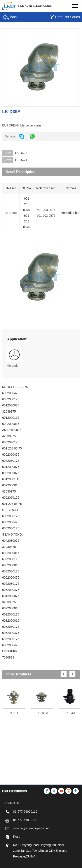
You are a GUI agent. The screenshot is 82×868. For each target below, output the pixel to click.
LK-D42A (21, 160)
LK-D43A (21, 153)
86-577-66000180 (25, 838)
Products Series (67, 17)
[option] (14, 698)
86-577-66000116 (25, 830)
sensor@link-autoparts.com (32, 846)
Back (14, 17)
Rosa (17, 855)
